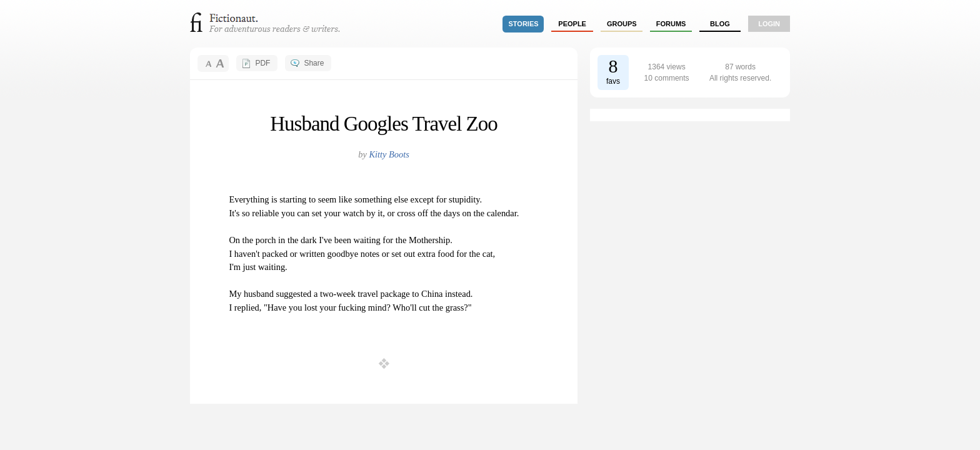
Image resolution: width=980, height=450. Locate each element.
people (572, 24)
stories (524, 24)
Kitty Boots (389, 154)
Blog (720, 24)
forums (671, 24)
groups (622, 24)
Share (314, 63)
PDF (262, 63)
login (769, 24)
